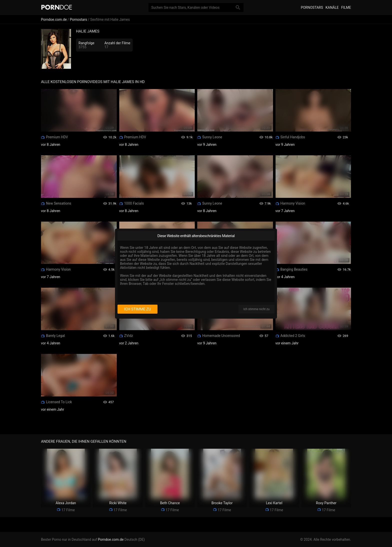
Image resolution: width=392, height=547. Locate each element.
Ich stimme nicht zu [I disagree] (256, 309)
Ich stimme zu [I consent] (137, 309)
